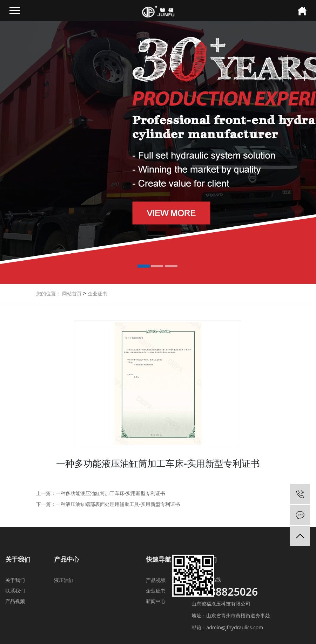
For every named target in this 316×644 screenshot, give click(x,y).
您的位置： (48, 293)
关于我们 (15, 580)
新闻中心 (156, 601)
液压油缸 (64, 580)
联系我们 (15, 591)
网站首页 (72, 293)
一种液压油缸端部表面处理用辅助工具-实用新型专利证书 (118, 504)
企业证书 (97, 293)
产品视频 (15, 601)
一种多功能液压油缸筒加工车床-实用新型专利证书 (111, 493)
